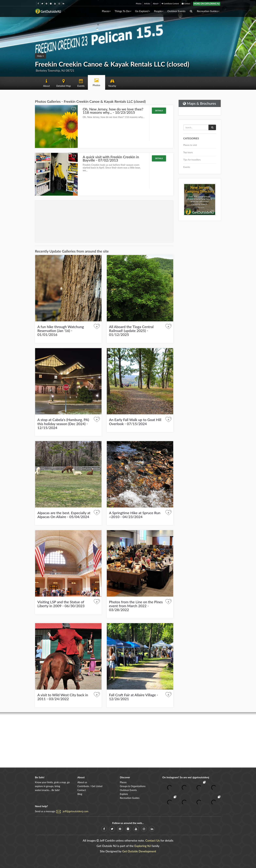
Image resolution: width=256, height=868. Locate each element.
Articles (147, 4)
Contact (186, 4)
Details (159, 111)
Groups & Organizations (133, 786)
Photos (139, 4)
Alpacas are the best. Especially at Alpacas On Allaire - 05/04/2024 (64, 515)
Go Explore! (143, 11)
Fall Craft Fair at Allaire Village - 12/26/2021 (134, 697)
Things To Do (123, 11)
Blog (80, 794)
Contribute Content (170, 4)
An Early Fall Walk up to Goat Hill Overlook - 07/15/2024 (135, 422)
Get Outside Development (139, 851)
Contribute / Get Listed (90, 786)
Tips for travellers (192, 160)
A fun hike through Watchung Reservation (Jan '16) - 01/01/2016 (61, 331)
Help (40, 56)
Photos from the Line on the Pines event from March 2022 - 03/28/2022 (136, 606)
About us (82, 782)
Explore (124, 794)
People (159, 11)
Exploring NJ (143, 846)
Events (187, 167)
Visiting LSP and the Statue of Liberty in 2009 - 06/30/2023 (61, 604)
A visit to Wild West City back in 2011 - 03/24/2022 (63, 697)
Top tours (188, 152)
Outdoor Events (176, 11)
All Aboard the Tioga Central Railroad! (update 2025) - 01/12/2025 (131, 331)
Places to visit (190, 145)
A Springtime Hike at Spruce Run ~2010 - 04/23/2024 (135, 515)
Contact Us (152, 840)
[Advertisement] (104, 222)
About (156, 4)
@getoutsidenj (201, 777)
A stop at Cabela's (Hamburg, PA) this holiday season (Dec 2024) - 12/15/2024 (63, 424)
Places (106, 11)
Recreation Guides (208, 11)
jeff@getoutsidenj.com (76, 811)
